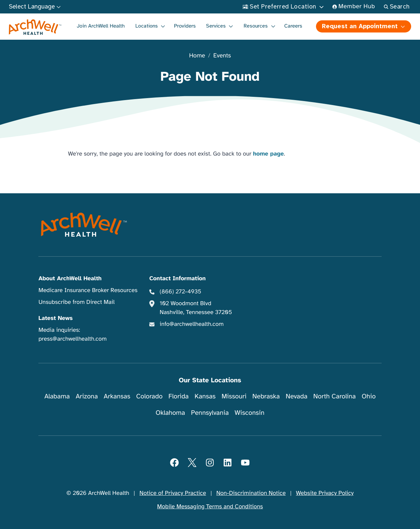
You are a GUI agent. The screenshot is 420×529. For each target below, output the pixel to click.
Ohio (369, 396)
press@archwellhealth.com (73, 339)
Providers (185, 26)
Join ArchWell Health (101, 26)
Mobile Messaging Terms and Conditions (210, 507)
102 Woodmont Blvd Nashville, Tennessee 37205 (196, 308)
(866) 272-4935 (180, 292)
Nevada (297, 396)
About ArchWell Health (70, 279)
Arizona (87, 396)
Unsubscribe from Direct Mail (76, 302)
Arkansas (117, 396)
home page (268, 154)
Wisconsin (250, 413)
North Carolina (335, 396)
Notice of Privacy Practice (173, 493)
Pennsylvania (210, 413)
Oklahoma (170, 413)
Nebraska (266, 396)
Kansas (205, 396)
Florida (178, 396)
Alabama (57, 396)
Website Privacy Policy (325, 493)
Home (197, 56)
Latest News (55, 318)
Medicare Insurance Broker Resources (88, 290)
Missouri (234, 396)
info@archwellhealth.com (191, 324)
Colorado (149, 396)
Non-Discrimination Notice (251, 493)
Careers (293, 26)
